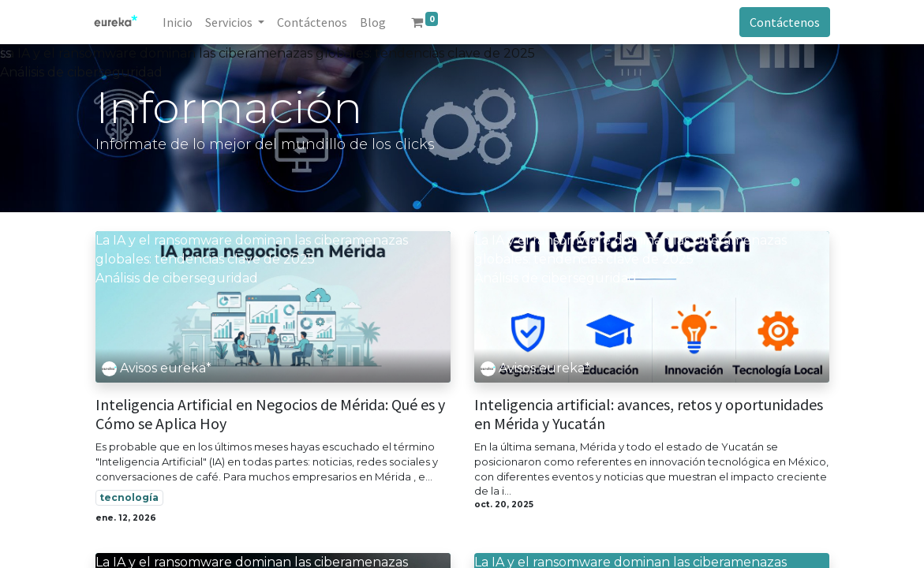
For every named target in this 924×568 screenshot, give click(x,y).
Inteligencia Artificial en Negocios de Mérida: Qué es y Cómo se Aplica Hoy (270, 414)
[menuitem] (179, 22)
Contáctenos (784, 22)
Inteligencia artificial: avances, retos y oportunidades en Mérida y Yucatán (649, 414)
